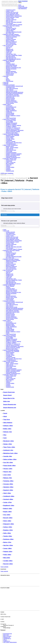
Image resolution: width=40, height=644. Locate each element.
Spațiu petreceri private (12, 91)
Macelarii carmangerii (11, 69)
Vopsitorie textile (10, 171)
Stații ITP (8, 48)
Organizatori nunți (10, 87)
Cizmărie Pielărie (10, 167)
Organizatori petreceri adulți (13, 96)
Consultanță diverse (11, 144)
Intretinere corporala (11, 39)
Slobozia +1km (8, 432)
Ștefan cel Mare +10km (10, 459)
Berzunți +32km (8, 518)
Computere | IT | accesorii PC (13, 128)
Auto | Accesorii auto (8, 45)
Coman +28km (7, 548)
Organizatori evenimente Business (14, 93)
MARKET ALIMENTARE (9, 60)
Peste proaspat (10, 75)
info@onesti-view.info (8, 620)
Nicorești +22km (8, 564)
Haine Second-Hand (11, 118)
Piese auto (6, 82)
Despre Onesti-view (9, 392)
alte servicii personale (11, 44)
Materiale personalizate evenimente (15, 92)
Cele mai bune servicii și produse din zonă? (11, 584)
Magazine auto (10, 49)
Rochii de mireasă (10, 98)
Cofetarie (8, 70)
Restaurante (9, 27)
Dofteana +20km (8, 426)
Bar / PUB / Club (10, 33)
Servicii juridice (10, 138)
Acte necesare (9, 23)
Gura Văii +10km (8, 462)
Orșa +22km (7, 515)
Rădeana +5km (8, 478)
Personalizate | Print (11, 121)
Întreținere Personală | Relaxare (11, 34)
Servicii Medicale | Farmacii (13, 15)
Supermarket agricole (11, 156)
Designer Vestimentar (11, 101)
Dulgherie (8, 170)
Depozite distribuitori (11, 71)
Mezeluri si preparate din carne (13, 68)
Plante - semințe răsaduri (12, 148)
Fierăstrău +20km (8, 481)
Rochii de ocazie (10, 114)
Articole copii (9, 106)
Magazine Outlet (10, 108)
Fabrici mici (9, 165)
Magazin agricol (10, 146)
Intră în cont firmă (5, 602)
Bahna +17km (7, 542)
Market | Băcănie (10, 61)
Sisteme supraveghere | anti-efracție (15, 130)
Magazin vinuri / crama (11, 73)
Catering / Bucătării (11, 29)
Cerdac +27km (7, 502)
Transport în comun (11, 10)
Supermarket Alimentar (12, 65)
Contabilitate (9, 140)
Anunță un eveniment (6, 599)
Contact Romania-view (9, 623)
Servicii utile (21, 6)
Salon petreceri (10, 90)
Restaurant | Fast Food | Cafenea (11, 26)
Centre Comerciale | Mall (12, 13)
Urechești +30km (8, 499)
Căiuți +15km (7, 493)
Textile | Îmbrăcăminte (11, 111)
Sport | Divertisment (11, 43)
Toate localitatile (4, 567)
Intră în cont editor (5, 606)
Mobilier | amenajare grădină (13, 155)
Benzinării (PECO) (10, 57)
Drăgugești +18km (9, 524)
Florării (8, 117)
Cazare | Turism (10, 11)
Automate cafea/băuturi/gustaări (14, 32)
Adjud (5, 416)
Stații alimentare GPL (11, 58)
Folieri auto (9, 53)
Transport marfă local (11, 20)
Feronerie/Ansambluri (11, 152)
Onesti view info (10, 2)
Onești (5, 413)
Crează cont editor (5, 609)
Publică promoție (5, 595)
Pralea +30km (7, 555)
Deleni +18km (7, 521)
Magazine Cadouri (10, 109)
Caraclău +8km (8, 456)
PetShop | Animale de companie (14, 154)
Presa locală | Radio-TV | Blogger (14, 25)
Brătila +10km (7, 429)
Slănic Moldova (8, 423)
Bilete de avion (10, 21)
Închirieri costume (10, 100)
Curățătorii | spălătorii (11, 127)
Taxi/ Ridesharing (22, 9)
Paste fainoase (10, 81)
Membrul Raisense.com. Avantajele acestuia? (12, 582)
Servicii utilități (9, 122)
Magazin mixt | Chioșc (11, 66)
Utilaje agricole (10, 149)
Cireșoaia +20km (8, 484)
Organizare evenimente (9, 85)
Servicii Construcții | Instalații (13, 132)
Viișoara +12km (8, 469)
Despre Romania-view (10, 404)
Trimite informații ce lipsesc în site (9, 592)
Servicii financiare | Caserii (12, 17)
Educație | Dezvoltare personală (14, 22)
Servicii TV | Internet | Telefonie (13, 125)
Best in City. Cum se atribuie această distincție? (12, 577)
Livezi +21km (7, 475)
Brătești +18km (8, 509)
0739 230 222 (7, 615)
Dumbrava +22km (8, 539)
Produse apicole (10, 74)
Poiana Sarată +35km (9, 466)
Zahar (7, 79)
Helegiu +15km (8, 444)
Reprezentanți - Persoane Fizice (14, 143)
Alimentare (6, 76)
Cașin (5, 438)
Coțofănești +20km (9, 496)
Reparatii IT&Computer (12, 123)
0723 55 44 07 (7, 618)
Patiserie (8, 63)
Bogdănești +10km (9, 505)
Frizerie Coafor (10, 38)
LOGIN (7, 173)
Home (20, 5)
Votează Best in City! (6, 590)
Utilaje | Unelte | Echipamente (10, 145)
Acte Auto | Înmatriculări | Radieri (14, 55)
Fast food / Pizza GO (11, 28)
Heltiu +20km (7, 533)
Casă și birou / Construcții (9, 119)
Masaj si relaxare (10, 41)
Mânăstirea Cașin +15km (10, 453)
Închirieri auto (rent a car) (12, 12)
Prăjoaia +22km (8, 552)
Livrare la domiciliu (23, 7)
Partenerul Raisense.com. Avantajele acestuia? (12, 580)
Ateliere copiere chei (11, 160)
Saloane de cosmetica (11, 37)
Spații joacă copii (10, 97)
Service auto (9, 47)
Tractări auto (9, 52)
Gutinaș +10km (8, 527)
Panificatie (6, 84)
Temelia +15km (8, 536)
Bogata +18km (7, 512)
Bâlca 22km (7, 558)
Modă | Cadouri (7, 105)
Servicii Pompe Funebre (12, 102)
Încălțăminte (9, 112)
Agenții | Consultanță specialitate (11, 134)
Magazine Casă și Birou (12, 133)
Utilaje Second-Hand (11, 150)
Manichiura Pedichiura (11, 42)
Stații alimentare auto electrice (13, 59)
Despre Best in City (9, 398)
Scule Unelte (9, 151)
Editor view (7, 401)
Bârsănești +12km (9, 441)
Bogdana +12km (8, 530)
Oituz (5, 435)
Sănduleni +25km (8, 487)
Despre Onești (7, 395)
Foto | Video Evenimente (12, 89)
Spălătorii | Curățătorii (11, 124)
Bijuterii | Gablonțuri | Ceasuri (13, 116)
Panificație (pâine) (10, 64)
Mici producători (10, 164)
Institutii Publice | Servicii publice (14, 16)
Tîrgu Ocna (7, 420)
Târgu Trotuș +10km (9, 447)
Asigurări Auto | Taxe (11, 54)
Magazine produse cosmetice (13, 36)
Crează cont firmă (5, 604)
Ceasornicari (9, 161)
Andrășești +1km (8, 450)
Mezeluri (8, 80)
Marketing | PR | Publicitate (13, 135)
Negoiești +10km (8, 490)
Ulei (7, 77)
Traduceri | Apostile (11, 141)
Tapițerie (8, 166)
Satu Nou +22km (8, 545)
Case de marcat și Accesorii (13, 129)
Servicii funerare (10, 103)
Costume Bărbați (10, 113)
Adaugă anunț (4, 597)
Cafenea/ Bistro (10, 31)
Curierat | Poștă (10, 18)
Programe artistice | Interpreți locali (14, 86)
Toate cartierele (4, 571)
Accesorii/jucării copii (11, 107)
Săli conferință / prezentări (12, 95)
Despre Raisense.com (10, 408)
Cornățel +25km (8, 561)
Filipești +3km (7, 472)
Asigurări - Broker (10, 139)
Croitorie (8, 168)
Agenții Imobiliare (10, 137)
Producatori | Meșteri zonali (10, 159)
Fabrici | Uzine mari (11, 162)
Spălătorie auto (10, 50)
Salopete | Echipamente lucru (13, 157)
